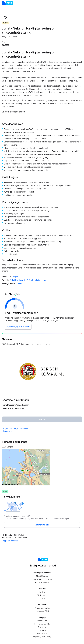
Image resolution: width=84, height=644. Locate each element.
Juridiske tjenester (19, 280)
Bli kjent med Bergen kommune (15, 428)
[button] (5, 18)
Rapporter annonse (10, 541)
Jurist (20, 284)
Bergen (15, 277)
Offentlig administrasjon (37, 280)
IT (10, 280)
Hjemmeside (7, 431)
